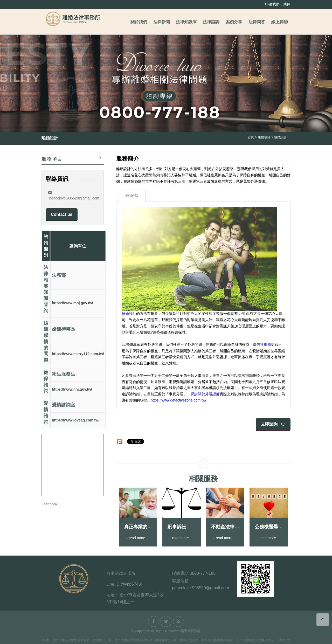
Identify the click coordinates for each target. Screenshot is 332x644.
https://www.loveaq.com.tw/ (76, 420)
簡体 (287, 4)
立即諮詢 (273, 424)
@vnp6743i (131, 584)
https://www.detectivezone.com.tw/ (178, 400)
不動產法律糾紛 (225, 527)
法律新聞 (162, 22)
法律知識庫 (186, 22)
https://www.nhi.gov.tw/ (72, 390)
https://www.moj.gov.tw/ (72, 303)
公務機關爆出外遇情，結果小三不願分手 (269, 527)
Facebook (49, 504)
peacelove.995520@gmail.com (200, 588)
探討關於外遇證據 (205, 394)
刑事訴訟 (177, 527)
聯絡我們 (272, 4)
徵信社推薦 (262, 345)
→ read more (135, 538)
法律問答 (257, 22)
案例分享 (234, 22)
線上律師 (280, 22)
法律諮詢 (211, 22)
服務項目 (71, 158)
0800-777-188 (203, 573)
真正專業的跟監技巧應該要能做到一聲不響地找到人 (138, 527)
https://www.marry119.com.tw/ (78, 354)
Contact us (62, 214)
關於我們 (139, 22)
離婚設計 (133, 196)
